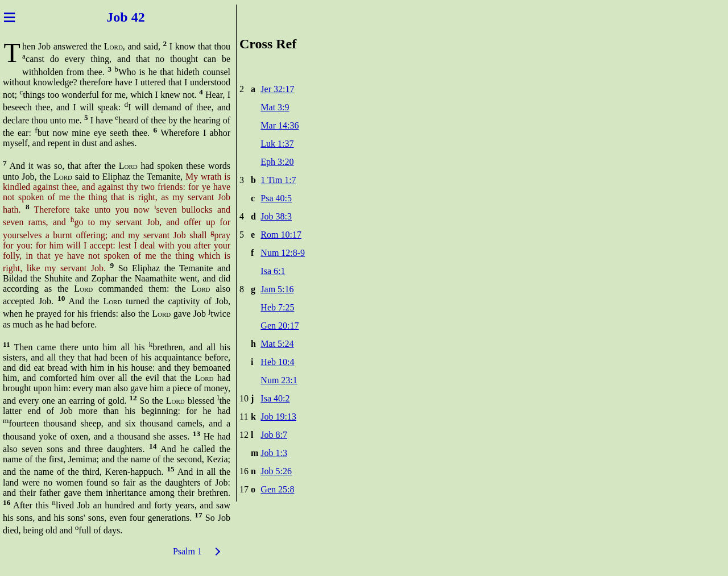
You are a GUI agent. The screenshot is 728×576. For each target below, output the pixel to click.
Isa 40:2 (275, 398)
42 (143, 17)
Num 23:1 (279, 380)
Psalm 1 (187, 551)
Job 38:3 (276, 216)
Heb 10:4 (277, 362)
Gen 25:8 (277, 489)
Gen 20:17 (280, 326)
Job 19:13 (278, 417)
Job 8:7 (274, 435)
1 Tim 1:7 (278, 180)
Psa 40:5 (276, 198)
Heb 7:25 (277, 307)
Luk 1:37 (277, 144)
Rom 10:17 (281, 235)
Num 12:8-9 (283, 253)
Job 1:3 (274, 453)
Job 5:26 (276, 471)
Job (110, 17)
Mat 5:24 (277, 344)
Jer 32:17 (277, 89)
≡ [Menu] (9, 17)
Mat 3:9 (275, 107)
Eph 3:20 (277, 162)
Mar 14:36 (280, 125)
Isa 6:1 (273, 271)
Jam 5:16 (277, 289)
